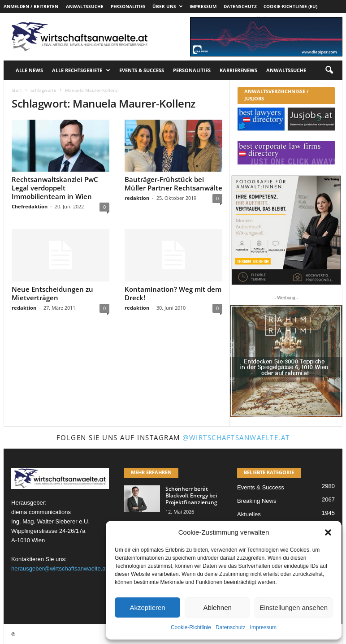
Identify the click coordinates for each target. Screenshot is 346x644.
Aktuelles (249, 514)
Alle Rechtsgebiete (81, 70)
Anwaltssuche (85, 6)
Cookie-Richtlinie (191, 627)
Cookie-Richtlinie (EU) (290, 6)
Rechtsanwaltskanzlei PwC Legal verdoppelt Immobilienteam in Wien (55, 188)
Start (17, 90)
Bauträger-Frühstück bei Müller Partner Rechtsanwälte (173, 184)
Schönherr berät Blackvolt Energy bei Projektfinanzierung (191, 495)
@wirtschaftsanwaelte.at (236, 437)
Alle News (29, 70)
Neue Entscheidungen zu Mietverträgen (52, 293)
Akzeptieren (147, 607)
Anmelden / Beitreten (31, 6)
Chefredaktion (30, 206)
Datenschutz (231, 627)
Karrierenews (238, 70)
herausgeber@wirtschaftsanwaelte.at (59, 568)
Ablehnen (217, 607)
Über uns (167, 6)
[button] (328, 532)
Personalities (128, 6)
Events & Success (142, 70)
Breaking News (257, 501)
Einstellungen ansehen (294, 607)
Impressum (263, 627)
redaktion (137, 198)
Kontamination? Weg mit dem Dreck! (173, 293)
